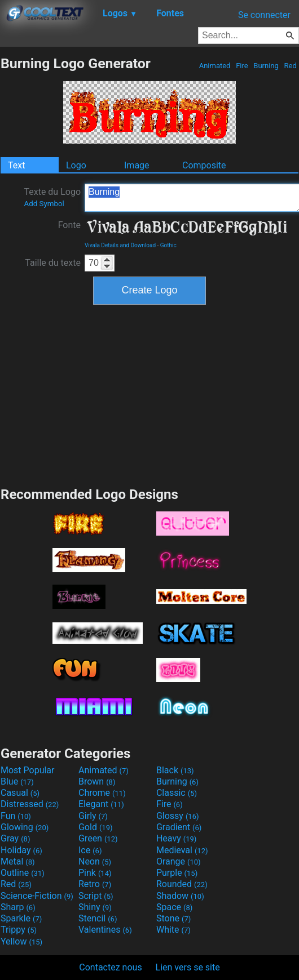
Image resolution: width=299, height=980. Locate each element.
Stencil (98, 918)
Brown (97, 781)
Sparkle (21, 918)
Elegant (101, 804)
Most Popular (28, 770)
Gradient (179, 827)
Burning (266, 66)
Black (175, 770)
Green (98, 838)
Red (290, 66)
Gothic (168, 245)
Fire (242, 66)
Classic (177, 793)
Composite (204, 165)
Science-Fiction (37, 896)
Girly (93, 816)
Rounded (182, 884)
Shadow (180, 896)
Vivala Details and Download (120, 245)
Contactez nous (110, 967)
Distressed (30, 804)
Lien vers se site (188, 967)
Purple (177, 873)
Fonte (69, 225)
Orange (179, 861)
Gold (96, 827)
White (173, 930)
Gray (15, 838)
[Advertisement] (149, 394)
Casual (20, 793)
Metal (18, 861)
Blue (17, 781)
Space (174, 907)
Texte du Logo (52, 197)
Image (137, 165)
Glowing (25, 827)
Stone (173, 918)
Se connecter (264, 15)
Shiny (95, 907)
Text (16, 165)
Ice (90, 850)
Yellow (21, 941)
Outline (23, 873)
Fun (16, 816)
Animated (214, 66)
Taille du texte (53, 263)
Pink (95, 873)
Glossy (178, 816)
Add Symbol (44, 204)
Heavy (176, 838)
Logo (76, 165)
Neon (95, 861)
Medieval (182, 850)
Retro (95, 884)
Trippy (19, 930)
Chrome (102, 793)
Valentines (105, 930)
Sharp (18, 907)
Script (96, 896)
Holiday (21, 850)
